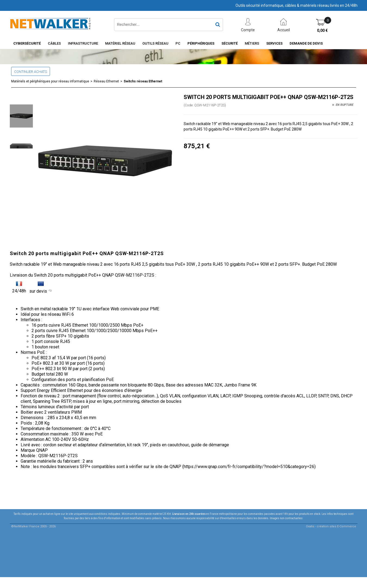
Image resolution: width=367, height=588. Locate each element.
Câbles (54, 43)
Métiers (252, 43)
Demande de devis (306, 43)
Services (274, 43)
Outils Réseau (155, 43)
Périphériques (201, 43)
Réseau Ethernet (106, 81)
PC (178, 43)
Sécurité (230, 43)
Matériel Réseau (120, 43)
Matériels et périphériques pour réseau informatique (50, 81)
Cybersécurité (27, 43)
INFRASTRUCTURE (83, 43)
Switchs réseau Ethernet (143, 81)
